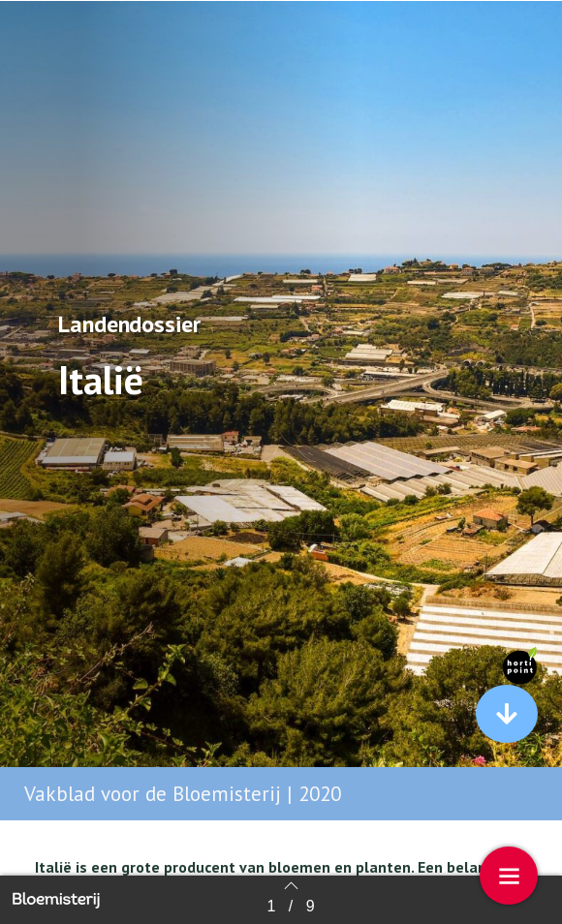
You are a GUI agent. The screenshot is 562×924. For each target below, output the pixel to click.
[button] (507, 714)
